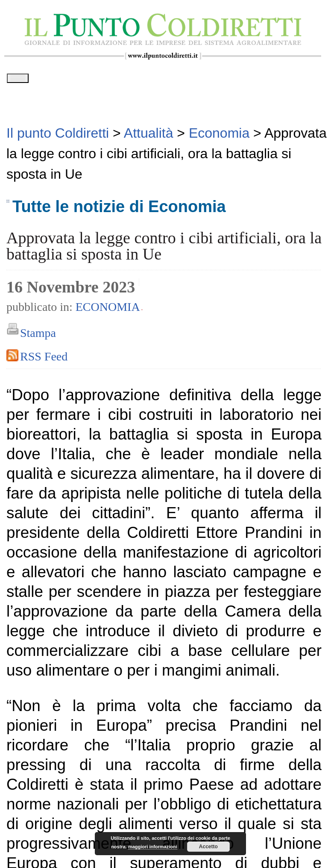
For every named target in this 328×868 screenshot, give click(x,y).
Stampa (38, 336)
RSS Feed (44, 359)
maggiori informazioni (153, 847)
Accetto (208, 847)
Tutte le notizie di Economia (119, 210)
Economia (108, 310)
